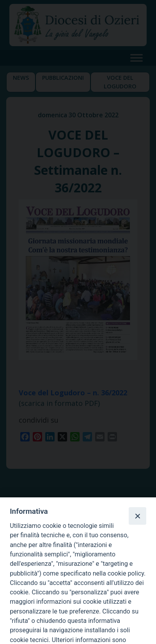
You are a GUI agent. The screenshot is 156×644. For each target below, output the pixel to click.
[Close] (137, 516)
